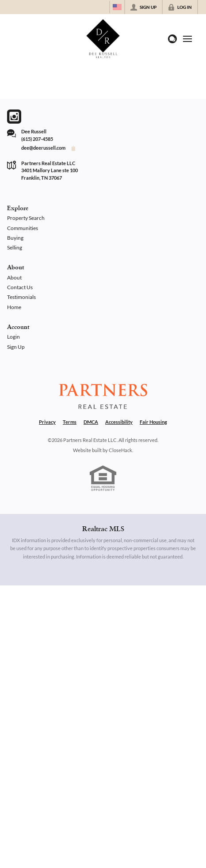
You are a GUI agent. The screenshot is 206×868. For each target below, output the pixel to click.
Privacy (47, 422)
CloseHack (120, 450)
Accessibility (119, 422)
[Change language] (117, 7)
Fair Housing (153, 422)
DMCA (91, 422)
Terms (70, 422)
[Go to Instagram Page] (14, 117)
